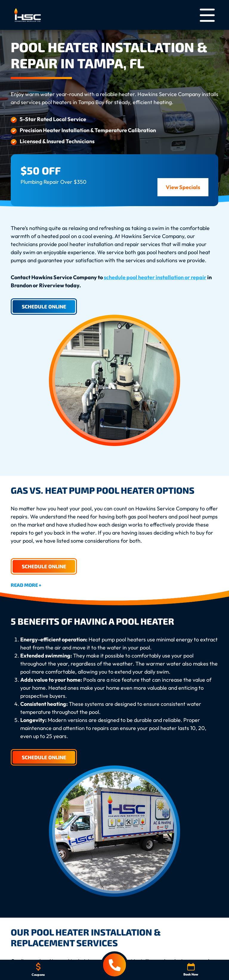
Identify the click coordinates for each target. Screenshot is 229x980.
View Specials (183, 187)
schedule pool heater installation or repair (155, 277)
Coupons (38, 970)
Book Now (191, 970)
